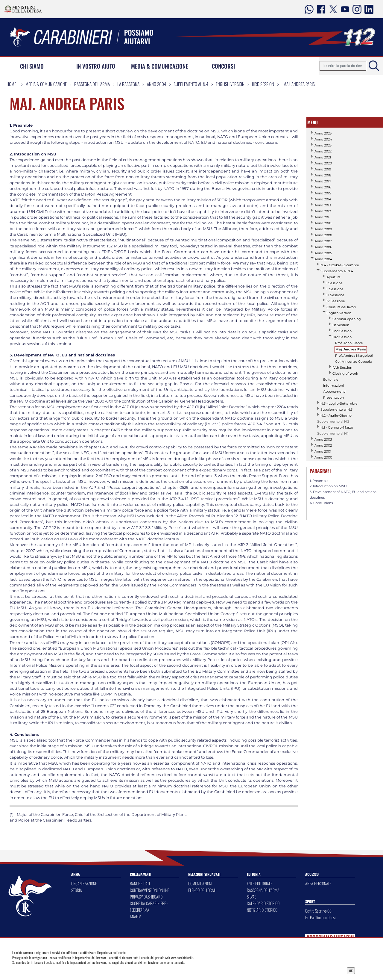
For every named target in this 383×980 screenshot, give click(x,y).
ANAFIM (136, 916)
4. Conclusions (321, 503)
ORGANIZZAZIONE (84, 883)
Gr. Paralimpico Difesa (321, 917)
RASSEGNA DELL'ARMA (263, 890)
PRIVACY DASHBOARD (146, 897)
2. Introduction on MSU (328, 486)
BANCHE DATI (140, 883)
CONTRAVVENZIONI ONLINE (149, 890)
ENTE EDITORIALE (260, 883)
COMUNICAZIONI (200, 883)
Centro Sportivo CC (318, 911)
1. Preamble (319, 481)
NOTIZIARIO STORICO (262, 910)
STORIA (77, 890)
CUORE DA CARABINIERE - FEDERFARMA (149, 906)
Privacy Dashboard (52, 970)
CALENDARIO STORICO (263, 903)
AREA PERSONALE (318, 883)
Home (11, 84)
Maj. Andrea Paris (299, 84)
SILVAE (252, 897)
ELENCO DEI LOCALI (202, 890)
